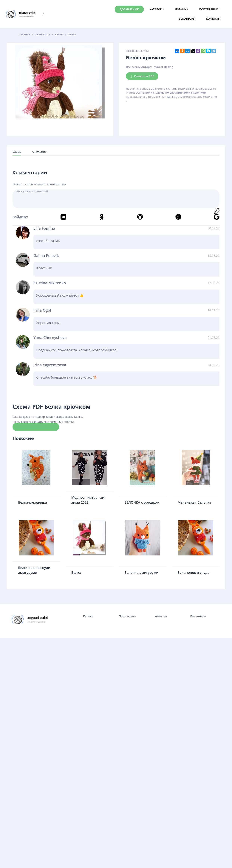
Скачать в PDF (142, 76)
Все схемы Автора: (139, 67)
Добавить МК (129, 9)
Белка (76, 572)
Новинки (182, 9)
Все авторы (187, 19)
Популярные (209, 9)
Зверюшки (133, 51)
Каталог (156, 9)
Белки (145, 51)
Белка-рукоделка (33, 502)
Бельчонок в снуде (194, 572)
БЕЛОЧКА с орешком (142, 502)
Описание (39, 151)
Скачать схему (36, 427)
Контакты (213, 19)
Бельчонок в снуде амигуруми (34, 570)
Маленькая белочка (195, 502)
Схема (17, 151)
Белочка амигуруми (141, 572)
